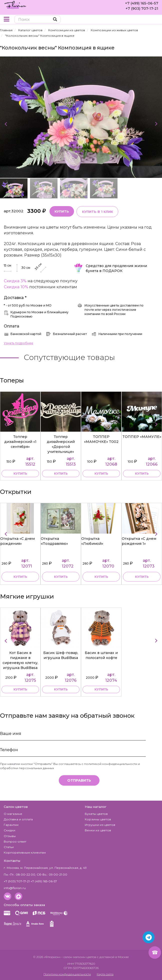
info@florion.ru (15, 888)
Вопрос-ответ (15, 841)
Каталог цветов (30, 30)
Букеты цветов (96, 814)
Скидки (9, 830)
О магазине (13, 814)
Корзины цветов (98, 819)
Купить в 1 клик (97, 211)
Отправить (79, 780)
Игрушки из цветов (100, 825)
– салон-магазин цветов (79, 957)
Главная (6, 30)
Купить (62, 211)
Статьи (9, 847)
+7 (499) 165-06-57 (142, 3)
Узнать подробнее (18, 343)
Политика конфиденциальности (67, 974)
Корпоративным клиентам (25, 852)
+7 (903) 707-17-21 (142, 8)
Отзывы (10, 836)
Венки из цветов (98, 830)
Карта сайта (105, 974)
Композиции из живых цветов (114, 30)
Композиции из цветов (67, 30)
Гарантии (11, 825)
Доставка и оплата (18, 819)
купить (20, 473)
